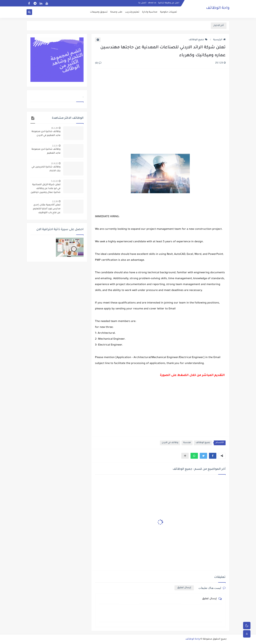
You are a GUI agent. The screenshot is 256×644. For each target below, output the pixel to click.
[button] (213, 456)
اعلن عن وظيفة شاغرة (169, 3)
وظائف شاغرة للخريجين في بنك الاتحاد (46, 169)
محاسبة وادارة (150, 12)
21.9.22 (54, 163)
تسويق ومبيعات (99, 12)
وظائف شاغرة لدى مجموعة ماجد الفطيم (46, 151)
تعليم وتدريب (132, 12)
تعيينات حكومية (168, 12)
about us (152, 3)
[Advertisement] (160, 112)
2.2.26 (55, 201)
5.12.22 (54, 181)
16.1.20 (54, 128)
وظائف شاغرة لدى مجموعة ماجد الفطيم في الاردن (46, 134)
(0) (98, 63)
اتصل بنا (142, 3)
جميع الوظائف (198, 40)
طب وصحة (116, 12)
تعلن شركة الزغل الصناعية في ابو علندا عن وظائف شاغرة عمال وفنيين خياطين (46, 189)
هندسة (187, 443)
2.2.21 (55, 146)
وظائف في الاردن (170, 443)
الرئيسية (219, 40)
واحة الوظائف (218, 8)
